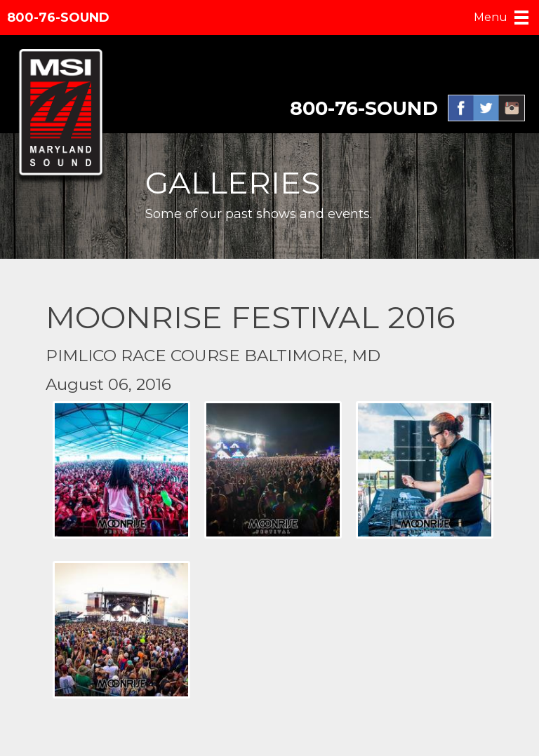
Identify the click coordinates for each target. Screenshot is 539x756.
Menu (491, 17)
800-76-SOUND (58, 18)
